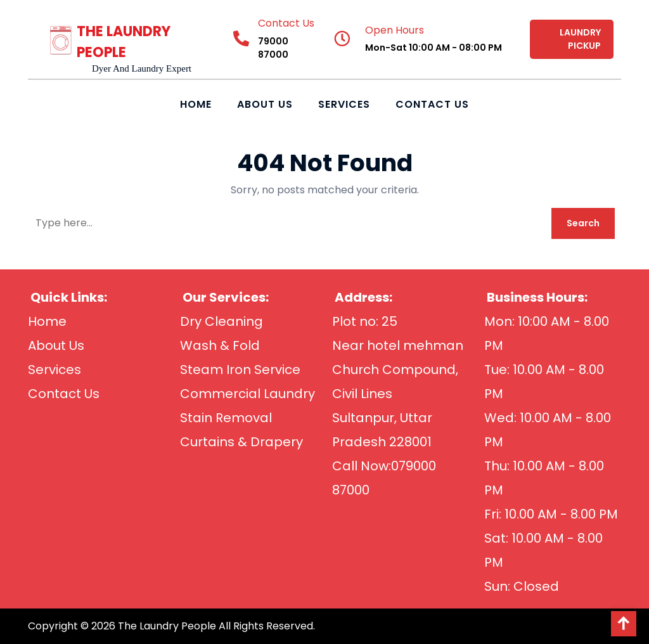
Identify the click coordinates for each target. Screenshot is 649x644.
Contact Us (432, 104)
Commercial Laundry (247, 394)
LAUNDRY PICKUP (580, 39)
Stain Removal (226, 418)
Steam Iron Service (240, 370)
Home (196, 104)
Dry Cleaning (222, 321)
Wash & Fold (220, 345)
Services (344, 104)
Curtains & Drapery (241, 442)
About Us (265, 104)
